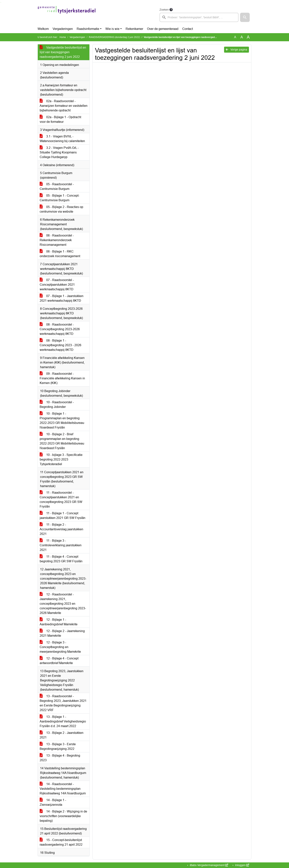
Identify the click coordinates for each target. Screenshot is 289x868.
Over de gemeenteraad (163, 29)
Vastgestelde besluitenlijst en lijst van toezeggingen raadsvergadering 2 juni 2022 (63, 52)
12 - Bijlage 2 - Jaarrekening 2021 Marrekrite (62, 633)
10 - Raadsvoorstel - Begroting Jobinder (57, 405)
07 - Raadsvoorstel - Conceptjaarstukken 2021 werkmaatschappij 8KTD (57, 285)
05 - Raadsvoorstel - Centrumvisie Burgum (57, 186)
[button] (245, 17)
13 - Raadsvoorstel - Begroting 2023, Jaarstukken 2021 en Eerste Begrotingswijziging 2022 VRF (63, 703)
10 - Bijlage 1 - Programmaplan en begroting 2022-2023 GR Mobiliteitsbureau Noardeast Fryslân (62, 421)
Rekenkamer (134, 29)
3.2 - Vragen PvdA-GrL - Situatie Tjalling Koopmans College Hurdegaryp (59, 152)
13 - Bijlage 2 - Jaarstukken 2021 (62, 735)
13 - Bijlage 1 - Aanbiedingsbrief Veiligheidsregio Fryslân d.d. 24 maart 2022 (63, 721)
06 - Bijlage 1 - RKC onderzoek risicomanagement (60, 254)
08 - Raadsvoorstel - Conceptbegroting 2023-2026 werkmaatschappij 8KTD (60, 329)
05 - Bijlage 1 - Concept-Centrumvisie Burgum (60, 198)
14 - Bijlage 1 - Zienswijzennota (53, 802)
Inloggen (242, 865)
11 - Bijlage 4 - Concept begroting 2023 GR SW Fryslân (61, 559)
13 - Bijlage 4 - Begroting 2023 (60, 758)
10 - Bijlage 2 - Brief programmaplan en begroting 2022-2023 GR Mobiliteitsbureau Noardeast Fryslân (62, 441)
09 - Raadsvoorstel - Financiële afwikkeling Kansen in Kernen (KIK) (62, 378)
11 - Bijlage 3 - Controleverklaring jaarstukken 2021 (61, 545)
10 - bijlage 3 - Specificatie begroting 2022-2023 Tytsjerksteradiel (61, 459)
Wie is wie (112, 29)
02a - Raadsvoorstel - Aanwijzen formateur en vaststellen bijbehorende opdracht (64, 106)
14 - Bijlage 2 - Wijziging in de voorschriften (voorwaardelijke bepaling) (63, 816)
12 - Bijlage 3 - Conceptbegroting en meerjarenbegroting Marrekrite (60, 647)
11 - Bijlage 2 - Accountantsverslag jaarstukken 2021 (61, 529)
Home (63, 37)
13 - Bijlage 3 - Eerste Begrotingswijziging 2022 (58, 746)
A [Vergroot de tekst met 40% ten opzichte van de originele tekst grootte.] (248, 37)
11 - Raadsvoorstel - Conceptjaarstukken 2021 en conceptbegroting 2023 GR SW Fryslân (61, 500)
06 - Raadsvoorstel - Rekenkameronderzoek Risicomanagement (57, 240)
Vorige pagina (236, 50)
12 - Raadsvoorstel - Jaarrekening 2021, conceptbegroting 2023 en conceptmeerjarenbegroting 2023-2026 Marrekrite (63, 604)
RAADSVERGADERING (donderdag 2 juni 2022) (114, 37)
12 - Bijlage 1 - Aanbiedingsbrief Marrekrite (59, 622)
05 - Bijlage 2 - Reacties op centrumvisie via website (61, 209)
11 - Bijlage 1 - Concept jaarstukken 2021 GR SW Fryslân (63, 516)
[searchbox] (199, 17)
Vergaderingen (63, 29)
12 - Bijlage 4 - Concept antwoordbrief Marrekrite (59, 661)
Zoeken (164, 10)
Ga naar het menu (1, 2)
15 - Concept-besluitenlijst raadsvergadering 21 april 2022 (61, 842)
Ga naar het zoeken (0, 2)
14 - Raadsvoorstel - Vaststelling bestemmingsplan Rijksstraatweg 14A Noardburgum (63, 789)
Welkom (43, 29)
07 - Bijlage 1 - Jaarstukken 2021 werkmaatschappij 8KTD (62, 298)
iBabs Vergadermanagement (209, 865)
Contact (188, 29)
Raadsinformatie (88, 29)
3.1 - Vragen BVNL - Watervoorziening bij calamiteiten (62, 139)
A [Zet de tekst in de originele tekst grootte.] (235, 37)
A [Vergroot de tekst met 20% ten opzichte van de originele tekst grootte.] (242, 37)
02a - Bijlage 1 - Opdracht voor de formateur (60, 119)
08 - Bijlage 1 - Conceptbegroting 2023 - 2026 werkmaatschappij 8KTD (60, 345)
